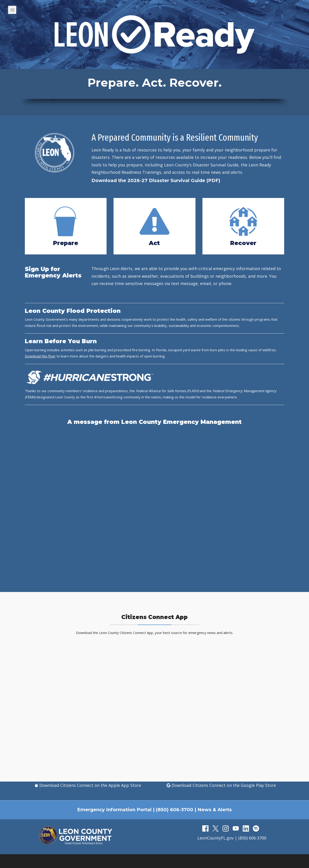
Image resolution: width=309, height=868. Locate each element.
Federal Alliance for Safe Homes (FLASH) (167, 391)
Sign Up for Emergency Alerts (53, 272)
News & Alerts (215, 810)
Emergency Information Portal (114, 810)
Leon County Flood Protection (73, 311)
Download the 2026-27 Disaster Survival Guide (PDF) (156, 180)
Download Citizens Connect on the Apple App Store (90, 785)
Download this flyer (40, 356)
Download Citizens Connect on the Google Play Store (223, 785)
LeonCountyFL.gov (215, 838)
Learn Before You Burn (61, 341)
